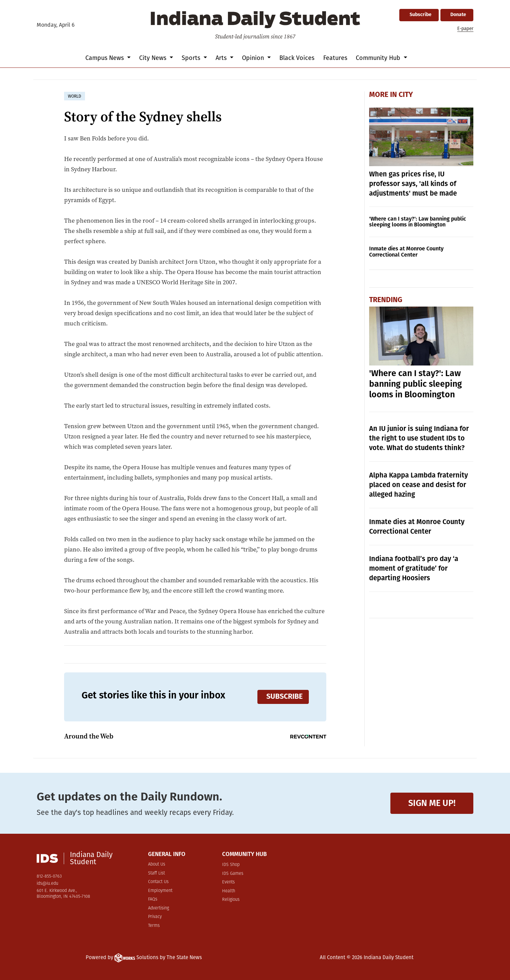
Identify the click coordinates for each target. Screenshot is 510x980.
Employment (160, 891)
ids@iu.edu (47, 884)
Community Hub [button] (379, 58)
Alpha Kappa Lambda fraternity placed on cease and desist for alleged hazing (418, 485)
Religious (231, 900)
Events (228, 882)
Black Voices (297, 58)
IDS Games (233, 874)
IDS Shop (231, 865)
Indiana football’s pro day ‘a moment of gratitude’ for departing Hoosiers (414, 568)
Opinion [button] (254, 58)
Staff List (156, 873)
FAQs (153, 899)
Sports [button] (192, 58)
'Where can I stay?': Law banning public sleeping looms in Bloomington (418, 222)
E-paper (465, 29)
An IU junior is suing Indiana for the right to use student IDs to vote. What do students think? (419, 438)
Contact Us (158, 882)
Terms (154, 926)
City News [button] (154, 58)
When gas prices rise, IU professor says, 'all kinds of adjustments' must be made (413, 184)
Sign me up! (432, 803)
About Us (157, 864)
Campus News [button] (105, 58)
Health (229, 891)
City (406, 95)
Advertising (159, 908)
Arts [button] (222, 58)
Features (335, 58)
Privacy (155, 917)
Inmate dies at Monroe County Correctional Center (406, 252)
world (75, 96)
